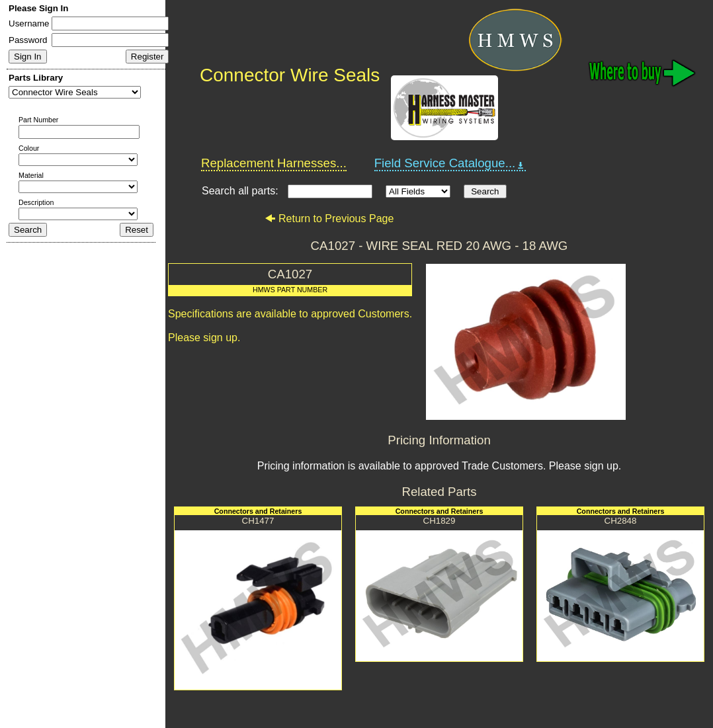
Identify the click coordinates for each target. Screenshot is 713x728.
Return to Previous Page (329, 219)
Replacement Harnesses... (274, 163)
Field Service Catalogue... (450, 163)
